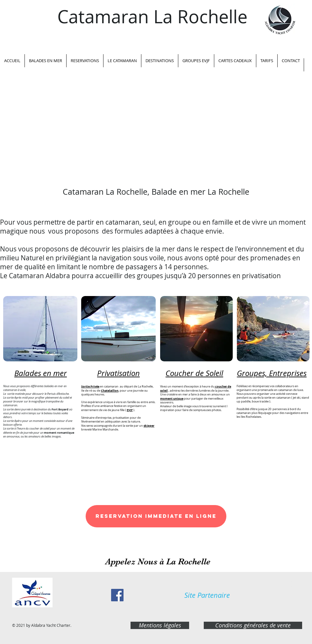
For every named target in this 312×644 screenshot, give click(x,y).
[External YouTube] (156, 121)
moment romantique (59, 433)
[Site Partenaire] (207, 595)
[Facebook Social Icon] (117, 595)
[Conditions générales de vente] (253, 625)
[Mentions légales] (160, 625)
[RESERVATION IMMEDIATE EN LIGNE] (156, 516)
